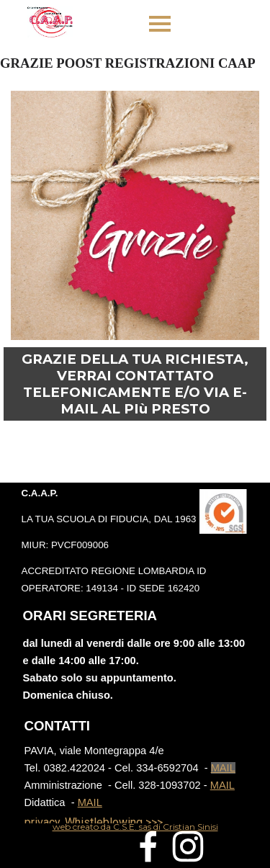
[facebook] (148, 846)
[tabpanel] (135, 540)
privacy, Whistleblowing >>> (94, 822)
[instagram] (188, 846)
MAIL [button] (223, 768)
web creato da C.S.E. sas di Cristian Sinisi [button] (135, 827)
